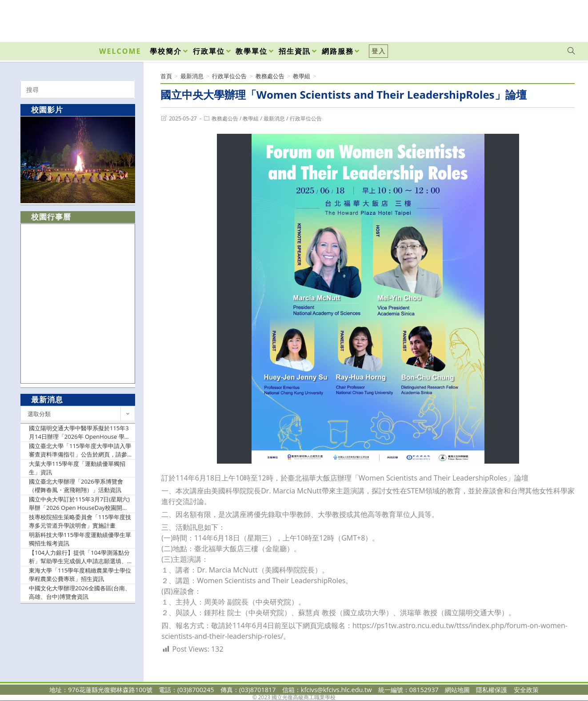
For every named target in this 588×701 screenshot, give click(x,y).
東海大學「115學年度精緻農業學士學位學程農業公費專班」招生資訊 (80, 575)
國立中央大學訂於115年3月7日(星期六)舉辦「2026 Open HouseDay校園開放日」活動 (79, 504)
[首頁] (166, 76)
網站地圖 (457, 690)
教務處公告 (225, 118)
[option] (78, 160)
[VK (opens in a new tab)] (560, 19)
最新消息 (274, 118)
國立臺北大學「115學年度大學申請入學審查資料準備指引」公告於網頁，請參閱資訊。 (80, 451)
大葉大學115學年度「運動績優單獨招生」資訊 (77, 468)
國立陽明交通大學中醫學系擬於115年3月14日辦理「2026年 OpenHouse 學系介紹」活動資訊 (80, 433)
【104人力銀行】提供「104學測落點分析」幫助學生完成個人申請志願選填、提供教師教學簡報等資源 (79, 557)
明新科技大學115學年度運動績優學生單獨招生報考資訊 (80, 539)
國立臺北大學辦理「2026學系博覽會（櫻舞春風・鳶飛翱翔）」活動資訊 (76, 486)
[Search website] (571, 51)
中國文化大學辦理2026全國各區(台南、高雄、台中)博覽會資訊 (80, 593)
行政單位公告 (306, 118)
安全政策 (526, 690)
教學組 (251, 118)
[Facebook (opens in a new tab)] (520, 19)
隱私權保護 (492, 690)
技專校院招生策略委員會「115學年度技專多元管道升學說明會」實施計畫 (80, 521)
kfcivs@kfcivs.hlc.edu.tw (336, 690)
